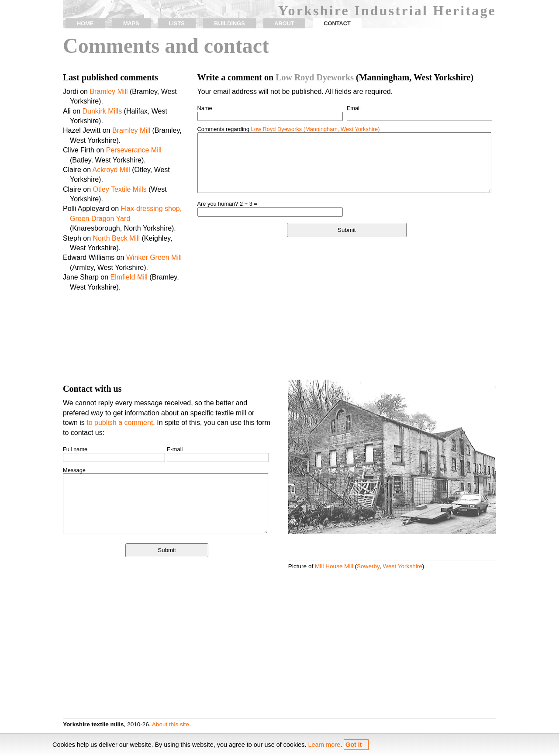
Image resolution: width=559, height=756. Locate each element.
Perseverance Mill (134, 150)
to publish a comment (120, 423)
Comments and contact (166, 46)
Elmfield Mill (129, 277)
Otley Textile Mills (119, 189)
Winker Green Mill (154, 257)
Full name (75, 449)
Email (354, 108)
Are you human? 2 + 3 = (227, 204)
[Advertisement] (347, 310)
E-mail (175, 449)
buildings (229, 23)
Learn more (324, 745)
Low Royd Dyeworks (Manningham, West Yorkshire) (316, 129)
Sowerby (368, 566)
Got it (354, 745)
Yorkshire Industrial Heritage (387, 10)
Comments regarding (289, 129)
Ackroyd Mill (111, 170)
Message (74, 470)
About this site (171, 724)
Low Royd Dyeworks (315, 77)
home (85, 23)
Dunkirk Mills (102, 111)
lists (176, 23)
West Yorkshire (402, 566)
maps (131, 23)
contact (337, 23)
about (284, 23)
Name (205, 108)
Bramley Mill (109, 91)
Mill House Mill (334, 566)
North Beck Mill (117, 238)
